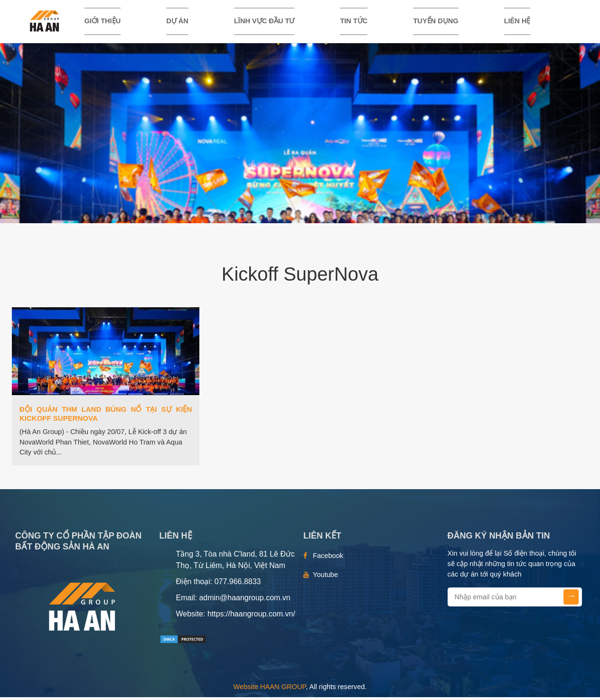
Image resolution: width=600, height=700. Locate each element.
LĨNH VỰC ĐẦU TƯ (264, 22)
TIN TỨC (354, 22)
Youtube (325, 577)
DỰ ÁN (177, 22)
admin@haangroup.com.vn (244, 601)
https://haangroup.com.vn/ (251, 617)
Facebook (328, 558)
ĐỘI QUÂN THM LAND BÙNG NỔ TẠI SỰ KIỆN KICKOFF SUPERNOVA (106, 416)
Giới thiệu (103, 22)
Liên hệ (517, 22)
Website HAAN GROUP (270, 690)
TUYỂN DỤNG (436, 22)
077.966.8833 (238, 584)
